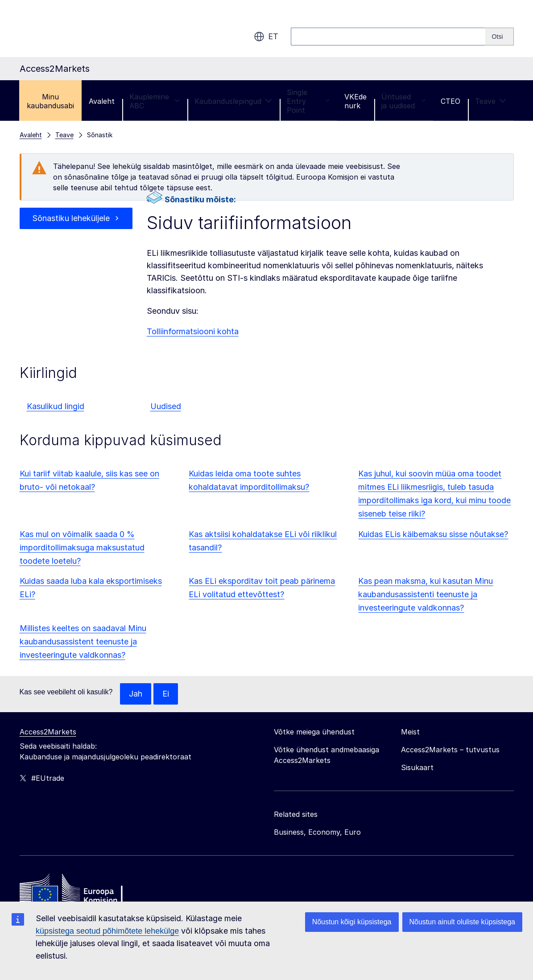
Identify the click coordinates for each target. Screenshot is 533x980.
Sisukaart (417, 767)
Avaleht (102, 101)
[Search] (500, 37)
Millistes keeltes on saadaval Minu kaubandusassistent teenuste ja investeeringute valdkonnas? (83, 642)
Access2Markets (48, 732)
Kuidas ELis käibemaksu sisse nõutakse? (433, 534)
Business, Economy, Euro (317, 832)
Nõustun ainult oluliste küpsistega (462, 922)
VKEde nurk (355, 101)
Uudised (166, 406)
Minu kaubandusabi (50, 101)
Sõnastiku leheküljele (71, 218)
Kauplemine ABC (155, 101)
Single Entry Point (308, 101)
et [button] (266, 37)
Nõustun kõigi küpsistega (352, 922)
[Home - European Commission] (84, 891)
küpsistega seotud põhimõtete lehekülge (107, 931)
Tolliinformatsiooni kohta (193, 331)
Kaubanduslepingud (233, 101)
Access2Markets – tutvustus (450, 750)
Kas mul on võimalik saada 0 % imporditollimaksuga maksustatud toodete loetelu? (82, 547)
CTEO (450, 101)
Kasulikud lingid (56, 406)
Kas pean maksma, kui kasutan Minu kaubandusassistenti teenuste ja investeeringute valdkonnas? (426, 594)
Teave (491, 101)
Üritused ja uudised (404, 101)
